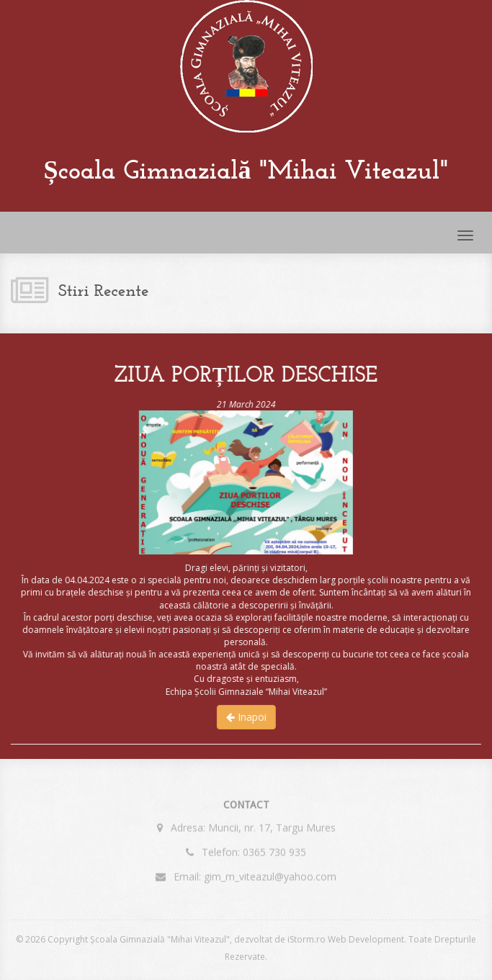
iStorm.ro (307, 939)
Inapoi (246, 717)
